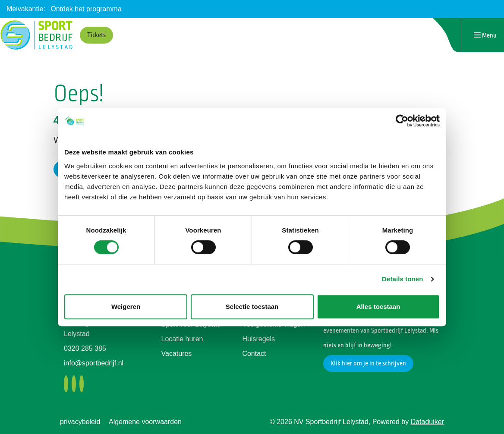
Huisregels (258, 339)
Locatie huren (182, 339)
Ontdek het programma (86, 9)
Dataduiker (427, 422)
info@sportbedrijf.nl (94, 363)
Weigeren (126, 307)
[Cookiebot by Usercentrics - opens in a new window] (402, 121)
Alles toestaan (378, 307)
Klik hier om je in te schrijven (368, 363)
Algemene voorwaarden (145, 422)
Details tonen (402, 279)
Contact (254, 354)
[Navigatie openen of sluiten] (485, 35)
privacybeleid (80, 422)
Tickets (96, 35)
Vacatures (177, 354)
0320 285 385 (85, 348)
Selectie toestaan (252, 307)
